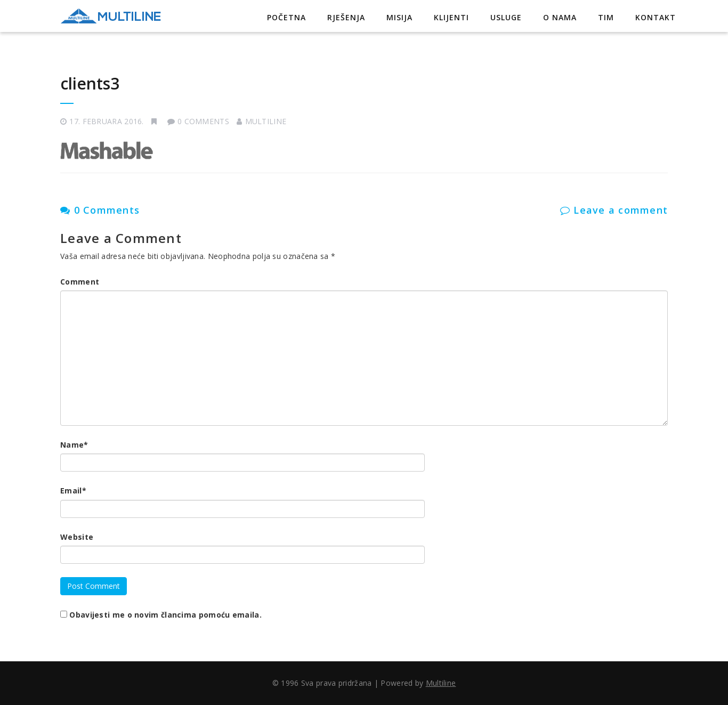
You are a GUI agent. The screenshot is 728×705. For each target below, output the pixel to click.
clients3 (90, 83)
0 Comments (100, 210)
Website (77, 537)
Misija (399, 17)
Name (74, 445)
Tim (606, 17)
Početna (286, 17)
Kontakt (656, 17)
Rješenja (346, 17)
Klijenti (451, 17)
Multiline (266, 121)
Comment (80, 282)
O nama (560, 17)
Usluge (506, 17)
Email (73, 491)
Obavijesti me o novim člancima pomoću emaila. (165, 615)
